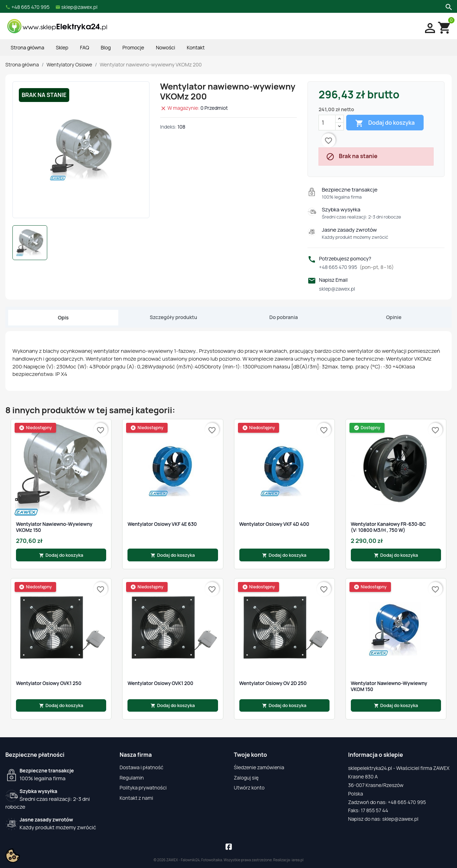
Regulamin (132, 778)
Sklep (62, 47)
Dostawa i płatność (142, 767)
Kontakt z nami (137, 798)
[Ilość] (327, 123)
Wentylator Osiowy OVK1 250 (49, 683)
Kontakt (196, 47)
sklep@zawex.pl (337, 289)
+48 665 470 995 (356, 267)
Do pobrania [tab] (284, 317)
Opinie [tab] (394, 317)
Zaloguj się (246, 778)
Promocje (133, 47)
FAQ (85, 47)
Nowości (165, 47)
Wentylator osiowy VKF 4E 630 (162, 524)
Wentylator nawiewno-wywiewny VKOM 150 (389, 686)
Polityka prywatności (143, 788)
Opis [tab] (63, 317)
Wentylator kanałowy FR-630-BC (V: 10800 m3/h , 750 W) (388, 527)
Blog (106, 47)
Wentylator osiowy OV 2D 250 (273, 683)
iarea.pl (298, 860)
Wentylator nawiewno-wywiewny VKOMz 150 (54, 527)
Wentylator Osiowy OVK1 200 (160, 683)
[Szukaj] (448, 6)
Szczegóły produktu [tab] (173, 317)
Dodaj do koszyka (385, 123)
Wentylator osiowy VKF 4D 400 (274, 524)
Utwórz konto (249, 788)
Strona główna (27, 47)
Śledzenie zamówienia (259, 767)
